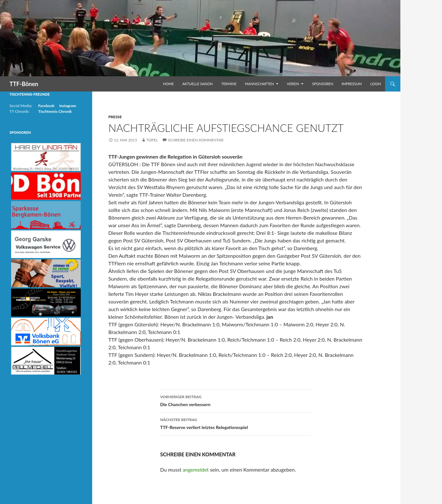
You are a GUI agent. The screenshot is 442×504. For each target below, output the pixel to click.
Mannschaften (259, 84)
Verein (293, 84)
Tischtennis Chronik (55, 111)
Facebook (46, 106)
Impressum (352, 84)
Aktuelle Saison (198, 84)
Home (168, 84)
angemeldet (196, 470)
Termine (229, 84)
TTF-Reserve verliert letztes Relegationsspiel (235, 423)
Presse (115, 117)
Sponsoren (323, 84)
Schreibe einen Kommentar (196, 140)
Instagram (68, 106)
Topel (152, 140)
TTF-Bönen (24, 84)
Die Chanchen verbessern (235, 400)
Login (376, 84)
